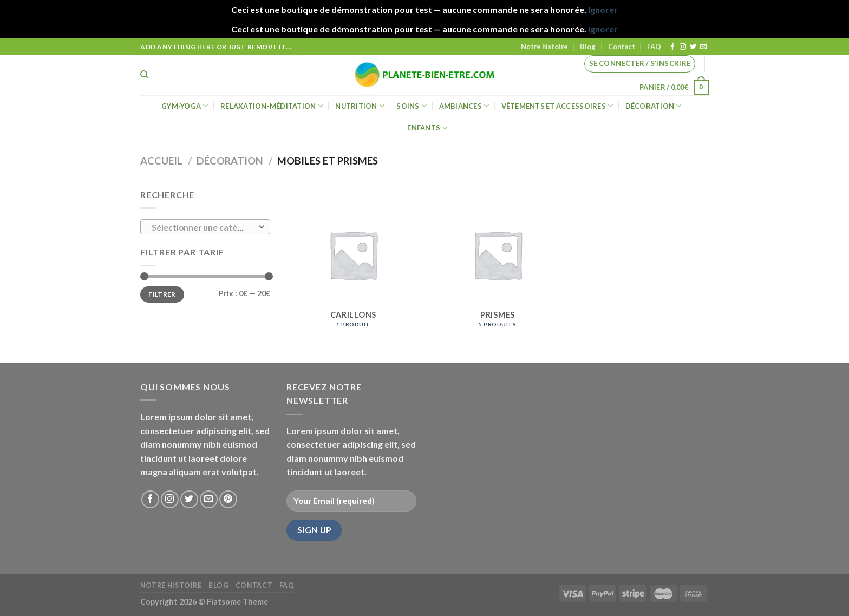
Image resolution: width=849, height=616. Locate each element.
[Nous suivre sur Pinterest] (228, 499)
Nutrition (360, 106)
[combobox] (205, 227)
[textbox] (203, 227)
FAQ (654, 47)
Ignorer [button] (603, 9)
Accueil (161, 161)
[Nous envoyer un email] (703, 47)
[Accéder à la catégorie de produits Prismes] (497, 262)
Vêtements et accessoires (557, 106)
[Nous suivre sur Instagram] (683, 47)
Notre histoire (544, 47)
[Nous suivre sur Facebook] (672, 47)
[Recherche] (144, 75)
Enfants (427, 128)
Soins (412, 106)
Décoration (654, 106)
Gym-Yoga (185, 106)
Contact (622, 47)
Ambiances (464, 106)
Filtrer (162, 294)
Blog (588, 47)
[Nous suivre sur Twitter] (693, 47)
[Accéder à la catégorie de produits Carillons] (353, 262)
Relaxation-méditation (272, 106)
